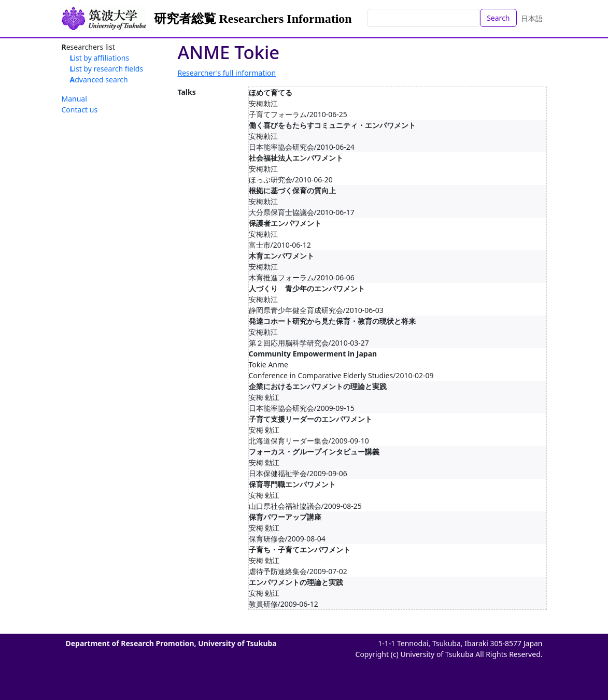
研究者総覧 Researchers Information (253, 19)
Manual (74, 99)
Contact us (80, 110)
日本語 (532, 18)
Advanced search (99, 80)
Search (498, 18)
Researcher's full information (227, 73)
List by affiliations (100, 58)
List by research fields (107, 69)
